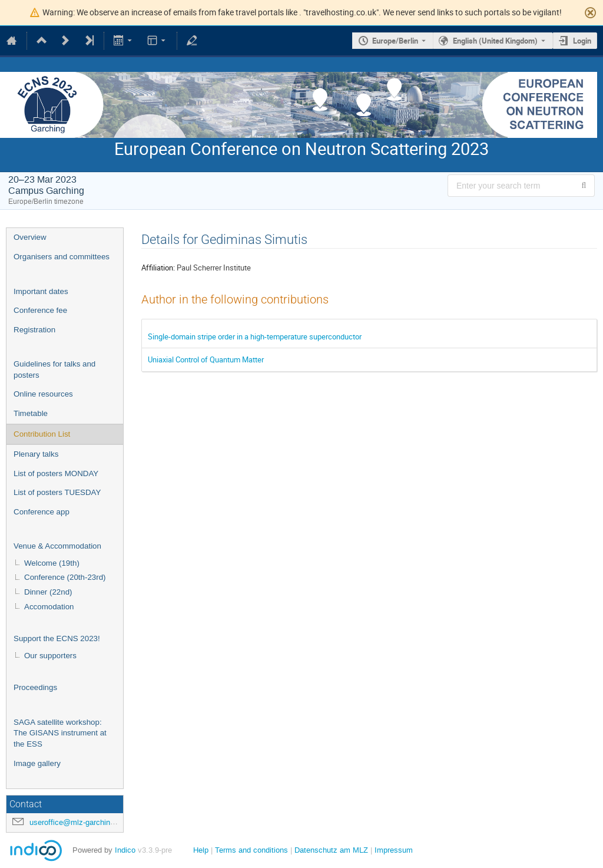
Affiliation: (158, 268)
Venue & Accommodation (57, 546)
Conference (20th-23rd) (65, 577)
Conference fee (40, 310)
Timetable (31, 413)
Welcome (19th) (52, 563)
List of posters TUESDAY (57, 492)
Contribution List (42, 434)
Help (201, 850)
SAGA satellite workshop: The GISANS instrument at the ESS (60, 733)
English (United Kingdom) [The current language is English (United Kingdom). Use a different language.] (495, 41)
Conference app (42, 512)
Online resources (43, 394)
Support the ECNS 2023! (57, 638)
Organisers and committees (62, 257)
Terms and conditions (251, 850)
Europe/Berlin (395, 41)
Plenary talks (36, 454)
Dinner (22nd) (48, 592)
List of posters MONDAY (56, 473)
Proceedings (35, 687)
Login (582, 41)
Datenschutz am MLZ (331, 850)
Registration (34, 330)
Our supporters (50, 656)
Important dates (41, 291)
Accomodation (49, 607)
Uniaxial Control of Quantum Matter (206, 359)
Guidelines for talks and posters (54, 369)
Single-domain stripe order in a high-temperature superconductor (255, 336)
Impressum (394, 850)
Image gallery (37, 763)
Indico (125, 850)
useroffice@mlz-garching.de (77, 822)
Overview (30, 237)
